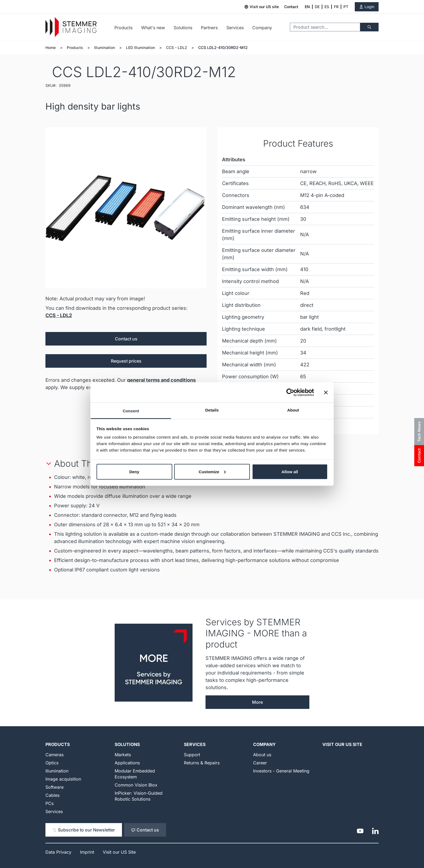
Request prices (126, 361)
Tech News (419, 432)
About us (262, 755)
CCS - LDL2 (177, 47)
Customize (212, 471)
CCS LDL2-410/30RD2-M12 (223, 47)
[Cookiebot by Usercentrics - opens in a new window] (290, 392)
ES (327, 7)
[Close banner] (326, 392)
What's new (153, 28)
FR (336, 7)
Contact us (126, 339)
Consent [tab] (131, 411)
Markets (123, 755)
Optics (52, 763)
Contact (291, 7)
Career (260, 763)
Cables (52, 795)
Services (235, 28)
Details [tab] (212, 410)
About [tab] (293, 410)
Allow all (290, 471)
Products (123, 28)
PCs (49, 803)
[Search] (369, 27)
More (257, 702)
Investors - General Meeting (281, 771)
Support (192, 755)
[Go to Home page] (71, 27)
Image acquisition (63, 779)
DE (317, 7)
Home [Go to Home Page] (51, 47)
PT (346, 7)
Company (262, 28)
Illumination (105, 47)
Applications (127, 763)
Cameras (54, 755)
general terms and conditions (161, 380)
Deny (134, 471)
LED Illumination (140, 47)
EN (307, 7)
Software (54, 787)
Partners (209, 28)
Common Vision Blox (136, 785)
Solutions (183, 28)
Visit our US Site (342, 744)
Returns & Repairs (202, 763)
